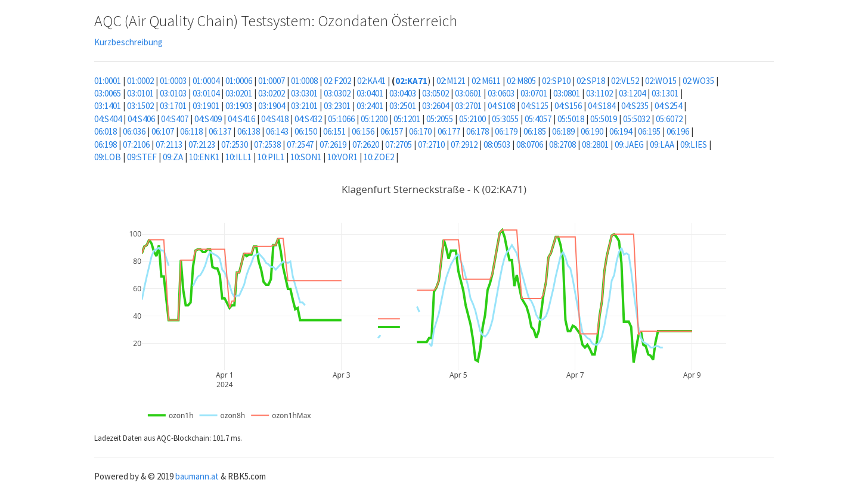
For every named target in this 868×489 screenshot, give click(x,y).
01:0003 (173, 81)
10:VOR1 (342, 157)
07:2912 (464, 144)
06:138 (249, 131)
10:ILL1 (238, 157)
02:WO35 (698, 81)
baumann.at (197, 476)
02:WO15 (661, 81)
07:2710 (431, 144)
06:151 (334, 131)
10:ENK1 (204, 157)
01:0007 (272, 81)
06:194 (621, 131)
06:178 (478, 131)
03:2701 (468, 106)
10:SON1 (306, 157)
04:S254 (668, 106)
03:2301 (337, 106)
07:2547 (300, 144)
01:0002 (140, 81)
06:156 (363, 131)
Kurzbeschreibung (128, 42)
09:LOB (108, 157)
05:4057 (538, 119)
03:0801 (567, 93)
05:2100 (472, 119)
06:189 (563, 131)
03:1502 (140, 106)
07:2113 (169, 144)
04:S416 (241, 119)
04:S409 (208, 119)
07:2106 (136, 144)
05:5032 (636, 119)
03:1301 (665, 93)
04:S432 (308, 119)
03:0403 (403, 93)
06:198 (106, 144)
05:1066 (341, 119)
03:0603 (501, 93)
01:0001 (108, 81)
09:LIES (694, 144)
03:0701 (534, 93)
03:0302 (337, 93)
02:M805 (521, 81)
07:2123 (202, 144)
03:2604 (435, 106)
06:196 (678, 131)
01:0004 (206, 81)
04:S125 (535, 106)
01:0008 (304, 81)
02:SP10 (556, 81)
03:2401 (370, 106)
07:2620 (366, 144)
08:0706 (530, 144)
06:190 (592, 131)
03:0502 (435, 93)
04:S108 (501, 106)
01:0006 (239, 81)
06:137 (220, 131)
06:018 (106, 131)
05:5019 (604, 119)
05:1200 (374, 119)
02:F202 (337, 81)
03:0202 (272, 93)
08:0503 (497, 144)
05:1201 (407, 119)
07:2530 (235, 144)
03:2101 (304, 106)
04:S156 (568, 106)
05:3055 (505, 119)
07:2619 (333, 144)
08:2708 (562, 144)
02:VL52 (625, 81)
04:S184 (602, 106)
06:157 (392, 131)
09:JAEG (629, 144)
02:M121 (451, 81)
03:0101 (140, 93)
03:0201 (239, 93)
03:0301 (304, 93)
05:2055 (440, 119)
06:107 (163, 131)
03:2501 (403, 106)
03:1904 (272, 106)
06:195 (649, 131)
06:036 (134, 131)
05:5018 (571, 119)
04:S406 (141, 119)
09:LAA (662, 144)
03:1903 (239, 106)
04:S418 (275, 119)
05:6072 (669, 119)
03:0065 (108, 93)
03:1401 (108, 106)
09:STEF (142, 157)
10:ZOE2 (379, 157)
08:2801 (595, 144)
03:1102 (599, 93)
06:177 (449, 131)
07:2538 (267, 144)
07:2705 (399, 144)
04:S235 (635, 106)
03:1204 (632, 93)
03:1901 (206, 106)
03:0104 (206, 93)
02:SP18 (591, 81)
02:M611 (486, 81)
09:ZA (173, 157)
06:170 (420, 131)
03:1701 (173, 106)
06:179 (506, 131)
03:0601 (468, 93)
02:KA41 (371, 81)
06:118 (191, 131)
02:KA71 (411, 81)
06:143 (277, 131)
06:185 (535, 131)
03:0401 (370, 93)
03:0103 (173, 93)
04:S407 (175, 119)
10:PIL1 (271, 157)
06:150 (306, 131)
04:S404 (108, 119)
